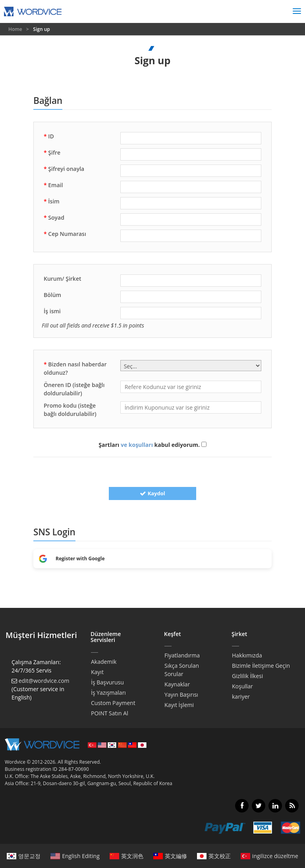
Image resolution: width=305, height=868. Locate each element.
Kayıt (97, 672)
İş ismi (52, 311)
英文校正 (214, 856)
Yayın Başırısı (181, 695)
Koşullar (242, 686)
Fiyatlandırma (182, 655)
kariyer (241, 697)
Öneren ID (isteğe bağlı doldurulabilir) (74, 389)
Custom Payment (113, 703)
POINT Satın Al (110, 713)
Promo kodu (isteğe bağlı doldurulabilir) (70, 410)
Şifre (52, 152)
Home (16, 29)
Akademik (104, 662)
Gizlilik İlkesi (247, 676)
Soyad (54, 217)
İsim (52, 201)
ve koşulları (137, 445)
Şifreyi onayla (64, 169)
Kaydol (152, 493)
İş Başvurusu (107, 682)
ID (49, 136)
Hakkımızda (247, 655)
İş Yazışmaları (108, 693)
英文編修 (170, 856)
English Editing (75, 856)
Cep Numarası (65, 234)
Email (53, 185)
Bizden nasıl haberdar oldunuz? (75, 368)
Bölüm (52, 295)
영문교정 (24, 856)
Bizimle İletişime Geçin (261, 666)
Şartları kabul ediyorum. (152, 445)
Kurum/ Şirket (63, 279)
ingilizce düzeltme (269, 856)
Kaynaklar (177, 684)
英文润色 (126, 856)
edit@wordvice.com (44, 681)
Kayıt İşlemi (179, 705)
